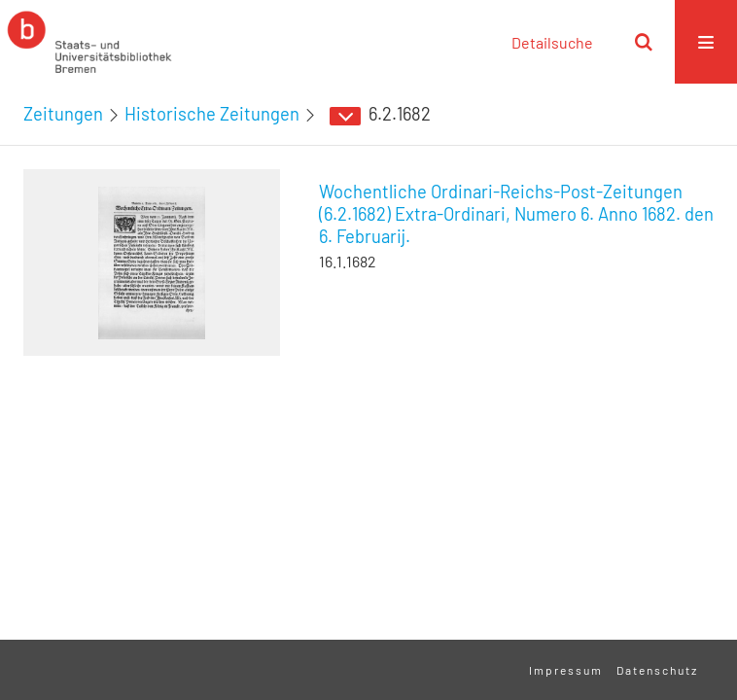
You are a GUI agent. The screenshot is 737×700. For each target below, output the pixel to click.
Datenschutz (657, 670)
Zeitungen (63, 114)
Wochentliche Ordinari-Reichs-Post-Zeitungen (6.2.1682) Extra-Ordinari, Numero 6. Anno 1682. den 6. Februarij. (516, 214)
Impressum (566, 670)
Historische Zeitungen (212, 114)
